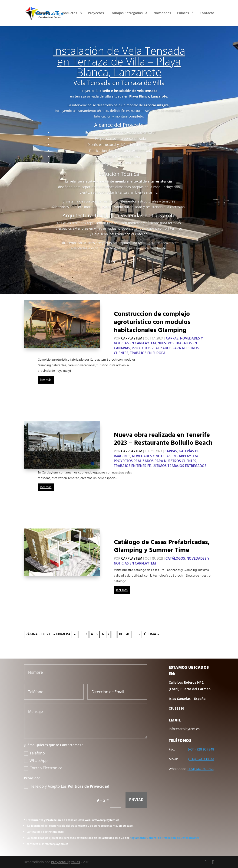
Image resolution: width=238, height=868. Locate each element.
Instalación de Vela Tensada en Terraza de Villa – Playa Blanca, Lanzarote (119, 61)
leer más (46, 380)
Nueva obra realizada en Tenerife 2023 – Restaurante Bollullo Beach (163, 439)
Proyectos (96, 13)
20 (127, 634)
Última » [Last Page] (152, 634)
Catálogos (175, 559)
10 (120, 634)
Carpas (172, 339)
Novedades (162, 13)
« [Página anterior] (75, 634)
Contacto (207, 13)
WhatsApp (36, 760)
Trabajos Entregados (126, 13)
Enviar (136, 800)
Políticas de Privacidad (88, 786)
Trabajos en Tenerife (132, 466)
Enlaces (183, 13)
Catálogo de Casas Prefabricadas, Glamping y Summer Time (162, 546)
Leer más (119, 261)
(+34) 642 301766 (201, 769)
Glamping (42, 13)
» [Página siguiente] (139, 634)
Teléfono (34, 753)
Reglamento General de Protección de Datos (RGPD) (164, 838)
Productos (69, 13)
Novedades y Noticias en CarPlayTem (165, 456)
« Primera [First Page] (62, 634)
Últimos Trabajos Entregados (179, 466)
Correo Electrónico (43, 768)
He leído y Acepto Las (67, 786)
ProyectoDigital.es (65, 862)
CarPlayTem (132, 339)
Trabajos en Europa (148, 353)
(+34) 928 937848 (201, 749)
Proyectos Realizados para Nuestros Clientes (155, 461)
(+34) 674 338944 (201, 759)
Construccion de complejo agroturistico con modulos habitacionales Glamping (152, 322)
